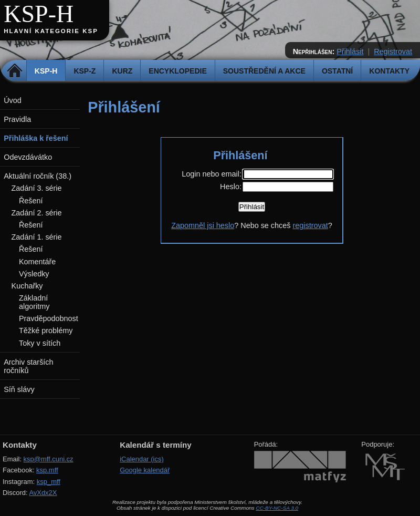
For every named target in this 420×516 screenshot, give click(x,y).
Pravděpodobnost (49, 318)
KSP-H (39, 14)
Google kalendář (145, 470)
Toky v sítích (40, 343)
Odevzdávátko (28, 157)
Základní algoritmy (34, 302)
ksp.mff (47, 470)
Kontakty (389, 71)
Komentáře (37, 262)
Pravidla (17, 119)
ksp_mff (49, 482)
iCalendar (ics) (142, 459)
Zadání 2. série (37, 213)
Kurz (122, 71)
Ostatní (337, 71)
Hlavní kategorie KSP (51, 31)
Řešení (31, 201)
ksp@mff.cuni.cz (49, 459)
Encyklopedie (177, 71)
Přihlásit (350, 51)
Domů (15, 71)
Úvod (13, 100)
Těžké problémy (46, 331)
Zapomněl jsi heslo (203, 225)
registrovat (310, 225)
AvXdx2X (43, 493)
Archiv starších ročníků (28, 366)
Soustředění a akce (264, 71)
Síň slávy (19, 389)
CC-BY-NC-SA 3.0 (277, 508)
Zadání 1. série (37, 237)
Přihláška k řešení (36, 138)
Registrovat (393, 51)
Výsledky (34, 274)
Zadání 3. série (37, 188)
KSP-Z (85, 71)
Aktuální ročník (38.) (38, 176)
